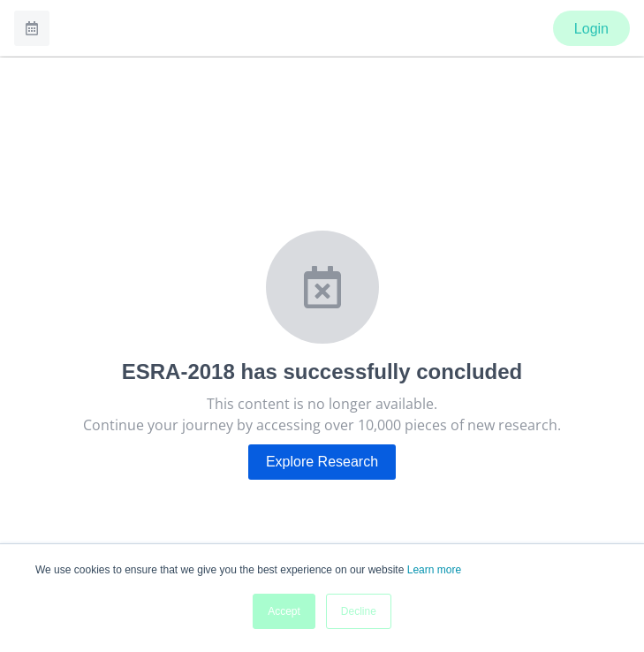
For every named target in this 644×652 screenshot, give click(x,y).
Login (591, 29)
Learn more (434, 570)
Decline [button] (359, 611)
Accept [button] (284, 611)
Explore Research (322, 462)
